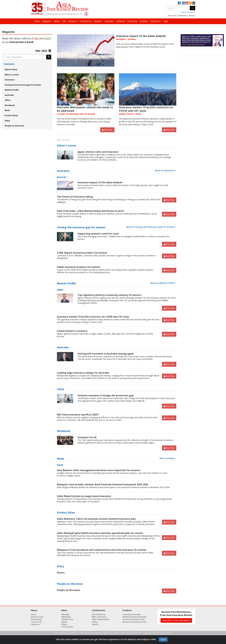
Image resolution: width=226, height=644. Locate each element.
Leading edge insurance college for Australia (83, 373)
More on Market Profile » (163, 283)
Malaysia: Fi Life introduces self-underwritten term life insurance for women (102, 550)
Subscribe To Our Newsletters (176, 620)
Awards (98, 21)
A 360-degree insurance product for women (82, 253)
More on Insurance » (166, 170)
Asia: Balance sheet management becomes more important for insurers (99, 470)
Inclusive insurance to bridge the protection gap (106, 395)
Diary (7, 121)
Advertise (121, 21)
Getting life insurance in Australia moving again (106, 354)
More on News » (168, 458)
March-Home (11, 69)
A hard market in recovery (72, 331)
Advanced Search (188, 12)
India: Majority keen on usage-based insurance (84, 496)
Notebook (10, 105)
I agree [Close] (163, 639)
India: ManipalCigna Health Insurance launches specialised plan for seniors (100, 533)
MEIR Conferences (99, 617)
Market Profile (12, 90)
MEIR (48, 38)
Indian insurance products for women (79, 267)
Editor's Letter (12, 75)
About (33, 614)
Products (144, 21)
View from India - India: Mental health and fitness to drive (90, 211)
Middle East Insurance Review (134, 617)
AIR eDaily (65, 614)
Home (37, 21)
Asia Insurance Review (131, 614)
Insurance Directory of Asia (134, 619)
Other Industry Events (101, 619)
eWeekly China (67, 619)
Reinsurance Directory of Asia (135, 622)
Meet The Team (37, 617)
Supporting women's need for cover (98, 234)
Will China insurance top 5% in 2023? (78, 415)
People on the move (14, 126)
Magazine (47, 21)
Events (61, 573)
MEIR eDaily (66, 617)
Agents (64, 622)
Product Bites (11, 115)
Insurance (10, 80)
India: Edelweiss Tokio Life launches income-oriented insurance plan (96, 519)
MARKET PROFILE (126, 114)
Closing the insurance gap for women (23, 85)
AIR (64, 21)
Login (165, 21)
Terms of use (36, 622)
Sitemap (192, 16)
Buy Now (107, 130)
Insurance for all (87, 437)
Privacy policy (36, 619)
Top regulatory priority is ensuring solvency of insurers (109, 295)
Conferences (86, 21)
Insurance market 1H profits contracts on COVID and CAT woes (146, 109)
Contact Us (155, 21)
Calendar (109, 21)
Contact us (35, 624)
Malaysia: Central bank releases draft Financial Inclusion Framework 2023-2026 (102, 484)
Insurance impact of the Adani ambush (141, 36)
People (64, 624)
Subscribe (172, 16)
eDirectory (132, 21)
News (57, 21)
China (7, 100)
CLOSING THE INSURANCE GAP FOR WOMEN (76, 114)
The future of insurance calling (75, 197)
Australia (9, 95)
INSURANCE (121, 39)
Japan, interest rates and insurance (98, 152)
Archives (73, 21)
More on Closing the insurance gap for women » (151, 227)
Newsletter (182, 16)
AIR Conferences (99, 614)
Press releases (67, 627)
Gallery (95, 622)
